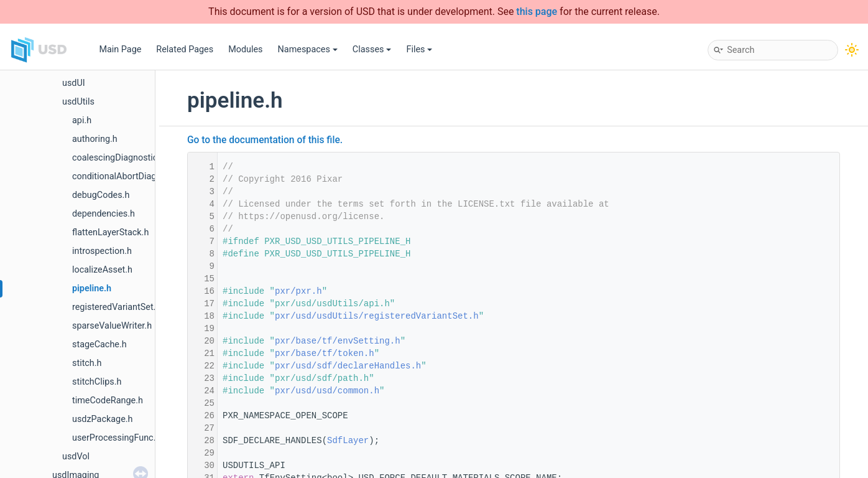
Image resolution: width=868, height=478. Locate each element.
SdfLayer (348, 441)
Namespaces (308, 49)
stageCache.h (99, 344)
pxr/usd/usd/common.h (327, 391)
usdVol (76, 457)
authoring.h (95, 139)
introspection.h (102, 251)
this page (537, 12)
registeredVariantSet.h (116, 307)
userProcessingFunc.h (116, 438)
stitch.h (87, 363)
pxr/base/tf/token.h (325, 354)
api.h (82, 120)
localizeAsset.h (102, 270)
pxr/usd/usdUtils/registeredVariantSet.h (377, 316)
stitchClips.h (97, 382)
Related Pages (185, 49)
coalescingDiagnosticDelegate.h (136, 158)
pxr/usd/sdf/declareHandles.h (348, 366)
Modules (245, 49)
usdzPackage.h (103, 419)
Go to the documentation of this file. (265, 140)
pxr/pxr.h (298, 291)
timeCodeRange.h (108, 401)
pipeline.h (92, 288)
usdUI (74, 83)
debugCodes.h (101, 195)
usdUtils (78, 102)
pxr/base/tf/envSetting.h (338, 341)
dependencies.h (104, 214)
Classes (372, 49)
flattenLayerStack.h (110, 232)
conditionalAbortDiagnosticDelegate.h (148, 176)
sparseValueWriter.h (112, 326)
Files (419, 49)
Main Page (120, 49)
